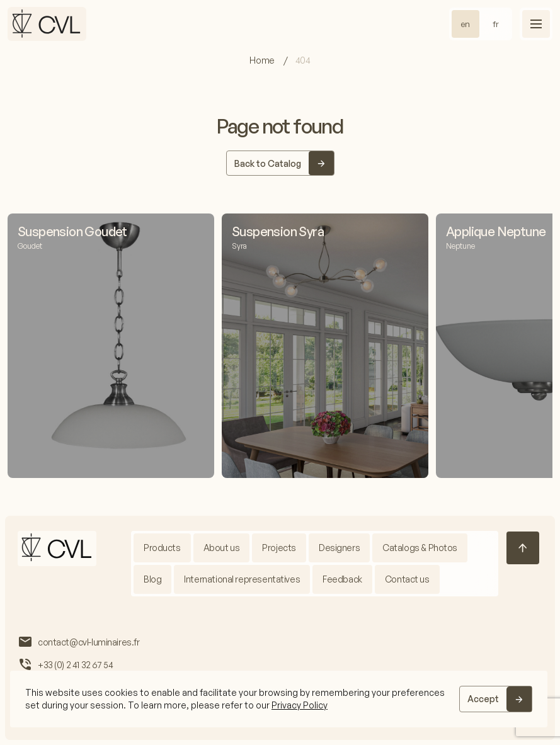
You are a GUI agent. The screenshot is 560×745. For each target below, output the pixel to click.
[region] (279, 699)
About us (222, 548)
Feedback (342, 579)
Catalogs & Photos (420, 548)
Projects (279, 548)
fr (496, 24)
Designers (339, 548)
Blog (152, 579)
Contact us (407, 579)
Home (263, 60)
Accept (483, 699)
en (466, 24)
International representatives (242, 579)
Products (162, 548)
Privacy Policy (300, 705)
